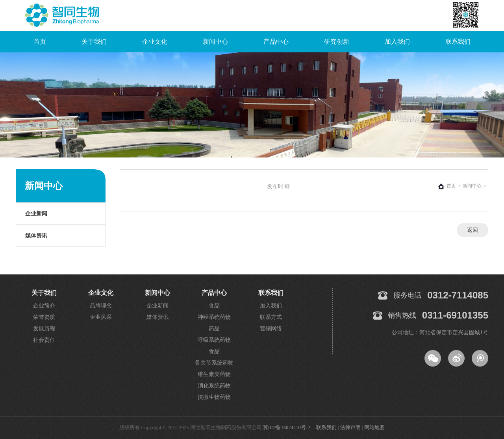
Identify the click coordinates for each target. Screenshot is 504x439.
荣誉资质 (44, 317)
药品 (214, 329)
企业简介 (44, 306)
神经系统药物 (214, 317)
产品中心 (276, 42)
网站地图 (374, 428)
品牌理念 (101, 306)
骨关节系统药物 (214, 363)
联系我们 (458, 42)
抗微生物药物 (214, 397)
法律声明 (350, 428)
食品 (214, 306)
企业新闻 (36, 214)
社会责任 (44, 340)
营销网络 (271, 329)
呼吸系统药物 (214, 340)
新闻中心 (215, 42)
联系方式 (271, 317)
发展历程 (44, 329)
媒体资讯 (36, 236)
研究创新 (337, 42)
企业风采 (101, 317)
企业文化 (155, 42)
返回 (472, 230)
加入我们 (397, 42)
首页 (40, 42)
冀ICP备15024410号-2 (286, 428)
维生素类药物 (214, 374)
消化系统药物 (214, 386)
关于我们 (94, 42)
